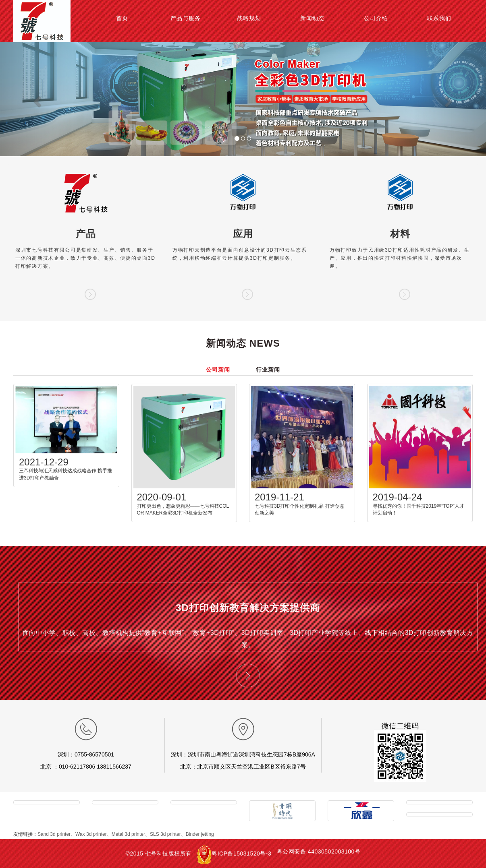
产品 (86, 234)
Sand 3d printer (54, 834)
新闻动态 (312, 18)
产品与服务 (186, 18)
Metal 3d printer (128, 834)
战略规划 (249, 18)
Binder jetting (200, 834)
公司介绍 (376, 18)
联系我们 (439, 18)
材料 (400, 234)
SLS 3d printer (165, 834)
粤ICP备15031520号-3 (241, 854)
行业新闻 (268, 370)
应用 (243, 234)
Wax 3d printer (91, 834)
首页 (122, 18)
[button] (36, 99)
